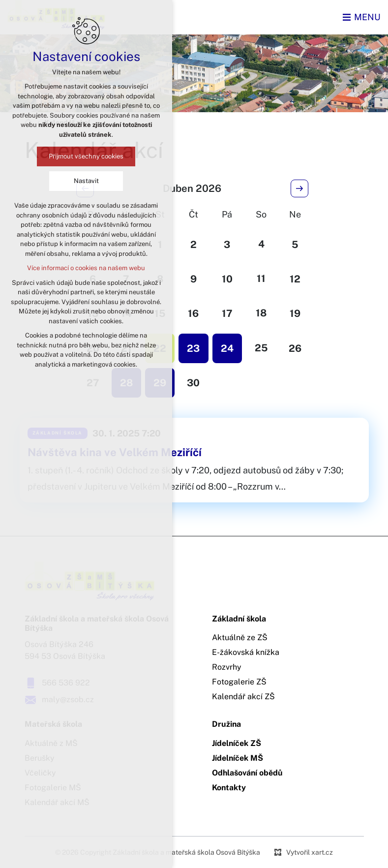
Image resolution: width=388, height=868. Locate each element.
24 (227, 348)
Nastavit (86, 181)
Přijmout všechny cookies (86, 156)
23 (193, 348)
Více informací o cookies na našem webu (86, 268)
